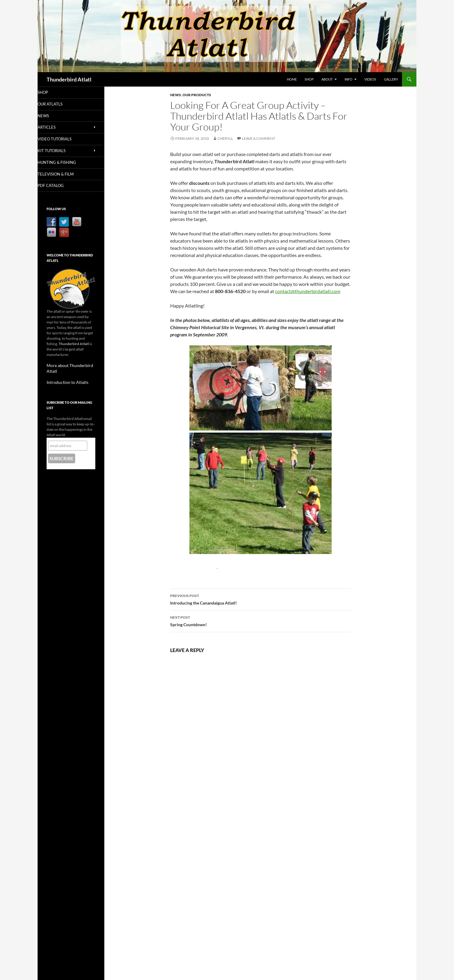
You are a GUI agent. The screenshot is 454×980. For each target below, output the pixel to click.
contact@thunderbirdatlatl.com (308, 291)
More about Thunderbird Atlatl (71, 366)
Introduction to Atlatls (64, 377)
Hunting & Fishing (64, 163)
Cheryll (225, 138)
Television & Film (63, 175)
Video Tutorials (62, 140)
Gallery (391, 79)
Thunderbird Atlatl (69, 79)
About (327, 79)
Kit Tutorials (59, 151)
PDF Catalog (58, 187)
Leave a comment (259, 138)
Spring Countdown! (260, 620)
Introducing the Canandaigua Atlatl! (260, 599)
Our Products (197, 95)
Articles (55, 128)
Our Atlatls (58, 104)
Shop (309, 79)
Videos (370, 79)
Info (348, 79)
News (176, 95)
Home (292, 79)
